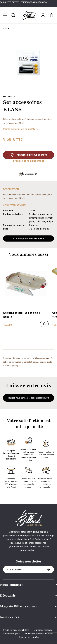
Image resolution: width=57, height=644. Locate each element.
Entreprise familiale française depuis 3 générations (11, 449)
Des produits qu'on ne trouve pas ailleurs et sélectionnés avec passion (28, 449)
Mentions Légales (11, 634)
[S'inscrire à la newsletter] (48, 569)
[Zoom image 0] (28, 63)
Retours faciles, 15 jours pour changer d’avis (46, 449)
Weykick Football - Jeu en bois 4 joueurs (21, 315)
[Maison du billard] (29, 15)
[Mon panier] (52, 15)
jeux (6, 28)
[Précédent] (6, 284)
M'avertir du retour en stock (29, 155)
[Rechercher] (13, 15)
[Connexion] (43, 15)
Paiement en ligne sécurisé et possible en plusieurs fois (46, 477)
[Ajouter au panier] (44, 324)
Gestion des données (29, 637)
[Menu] (5, 15)
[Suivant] (55, 63)
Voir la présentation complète (29, 238)
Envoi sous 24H (29, 174)
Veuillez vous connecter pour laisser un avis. (29, 398)
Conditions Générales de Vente (38, 634)
